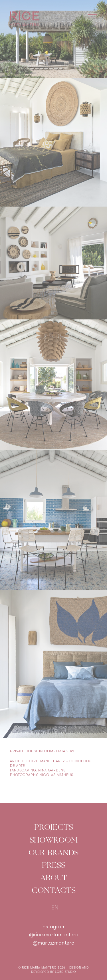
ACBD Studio (65, 972)
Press (54, 865)
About (54, 878)
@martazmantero (53, 943)
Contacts (54, 890)
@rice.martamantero (54, 935)
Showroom (54, 840)
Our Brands (53, 853)
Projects (54, 827)
